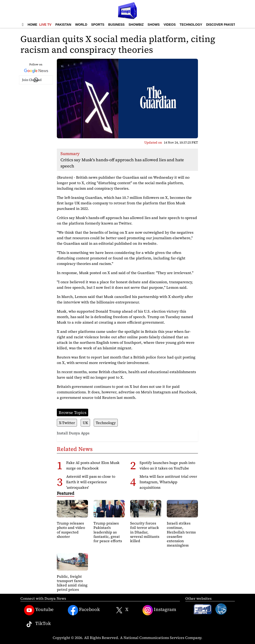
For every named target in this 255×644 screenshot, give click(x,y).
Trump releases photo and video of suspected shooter (71, 530)
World (81, 25)
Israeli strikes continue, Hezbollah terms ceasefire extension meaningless (181, 534)
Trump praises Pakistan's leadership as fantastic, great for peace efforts (108, 532)
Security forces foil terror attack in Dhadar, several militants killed (145, 532)
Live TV (45, 25)
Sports (98, 25)
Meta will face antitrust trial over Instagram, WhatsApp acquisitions (168, 482)
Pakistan (63, 25)
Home (33, 25)
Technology (191, 25)
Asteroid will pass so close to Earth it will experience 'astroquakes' (91, 482)
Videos (170, 25)
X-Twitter (67, 423)
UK (85, 423)
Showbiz (136, 25)
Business (116, 25)
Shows (154, 25)
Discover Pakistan (223, 25)
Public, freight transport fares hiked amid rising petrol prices (72, 583)
